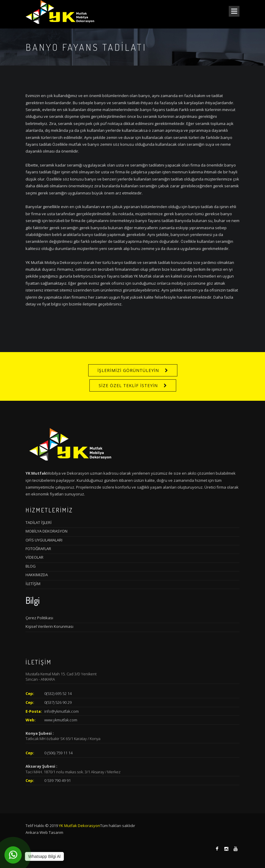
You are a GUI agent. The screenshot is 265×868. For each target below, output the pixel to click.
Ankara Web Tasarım (44, 832)
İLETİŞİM (33, 584)
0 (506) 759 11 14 (58, 753)
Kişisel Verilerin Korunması (49, 626)
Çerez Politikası (39, 618)
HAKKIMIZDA (37, 575)
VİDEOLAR (34, 557)
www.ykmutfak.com (61, 720)
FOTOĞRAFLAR (38, 549)
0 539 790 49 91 (57, 780)
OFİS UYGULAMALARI (44, 540)
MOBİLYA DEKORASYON (46, 531)
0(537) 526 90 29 (58, 702)
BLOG (31, 566)
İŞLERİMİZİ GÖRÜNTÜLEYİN (128, 370)
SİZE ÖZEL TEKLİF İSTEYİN (128, 385)
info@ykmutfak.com (61, 711)
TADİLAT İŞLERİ (39, 522)
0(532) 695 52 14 (58, 693)
